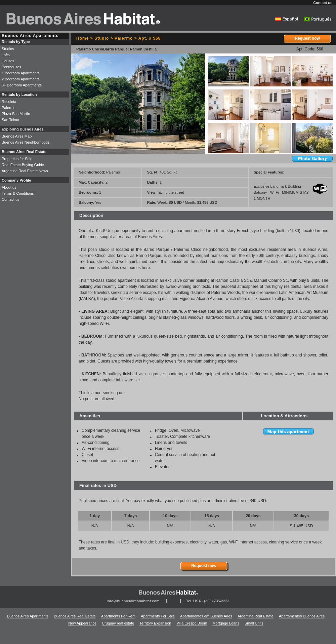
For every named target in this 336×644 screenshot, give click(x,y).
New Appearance (82, 623)
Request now (307, 38)
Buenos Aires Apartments (28, 616)
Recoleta (9, 102)
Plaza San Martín (16, 114)
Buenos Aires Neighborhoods (26, 142)
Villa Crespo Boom (192, 623)
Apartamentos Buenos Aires (302, 616)
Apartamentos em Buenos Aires (206, 616)
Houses (8, 61)
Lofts (6, 55)
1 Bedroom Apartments (21, 73)
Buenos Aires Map (17, 136)
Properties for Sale (17, 159)
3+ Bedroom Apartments (22, 85)
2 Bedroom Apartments (21, 79)
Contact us (323, 3)
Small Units (254, 623)
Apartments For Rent (118, 616)
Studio (102, 38)
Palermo (124, 38)
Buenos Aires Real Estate (75, 616)
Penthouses (11, 67)
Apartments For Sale (158, 616)
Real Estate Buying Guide (23, 165)
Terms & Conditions (18, 193)
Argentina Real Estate (256, 616)
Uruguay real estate (118, 623)
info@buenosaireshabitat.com (133, 601)
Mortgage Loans (226, 623)
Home (82, 38)
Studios (8, 49)
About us (9, 187)
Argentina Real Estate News (25, 171)
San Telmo (10, 120)
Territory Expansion (155, 623)
